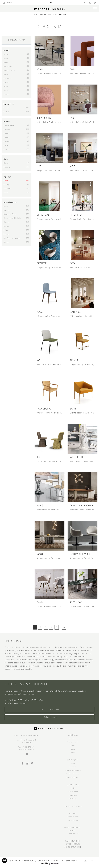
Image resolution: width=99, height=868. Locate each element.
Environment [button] (9, 104)
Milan (6, 230)
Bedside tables (73, 792)
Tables (73, 749)
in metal (7, 141)
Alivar (6, 54)
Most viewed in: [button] (10, 202)
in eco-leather (9, 125)
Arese (6, 206)
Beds (73, 788)
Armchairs (73, 767)
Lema (6, 74)
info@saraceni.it (50, 717)
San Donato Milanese (12, 238)
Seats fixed (62, 15)
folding (6, 185)
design (6, 163)
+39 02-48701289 (50, 710)
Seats (55, 15)
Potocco (7, 82)
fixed (6, 181)
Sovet (6, 86)
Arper (6, 58)
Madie (73, 745)
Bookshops (73, 738)
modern (7, 167)
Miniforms (7, 78)
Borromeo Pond (10, 214)
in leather (7, 133)
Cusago (7, 222)
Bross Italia (8, 66)
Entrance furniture (73, 777)
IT (47, 3)
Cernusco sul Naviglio (12, 218)
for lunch (7, 108)
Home (35, 15)
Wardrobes (73, 799)
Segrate (6, 242)
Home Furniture (45, 15)
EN (51, 3)
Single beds (73, 795)
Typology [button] (7, 177)
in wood (7, 149)
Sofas (73, 763)
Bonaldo (7, 62)
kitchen (6, 112)
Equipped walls (73, 742)
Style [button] (6, 159)
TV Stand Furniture (73, 774)
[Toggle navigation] (95, 9)
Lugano (6, 226)
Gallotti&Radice (9, 70)
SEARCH (8, 3)
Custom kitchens (73, 820)
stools (6, 193)
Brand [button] (6, 50)
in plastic (7, 145)
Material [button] (7, 122)
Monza (6, 234)
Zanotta (6, 94)
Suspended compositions (73, 770)
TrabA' (6, 90)
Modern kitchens (73, 817)
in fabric (7, 129)
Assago (7, 210)
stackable (7, 189)
